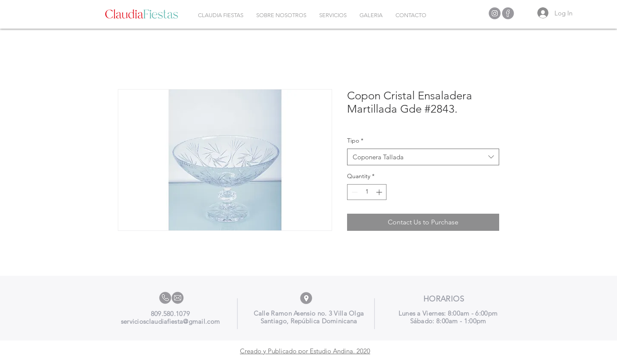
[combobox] (423, 157)
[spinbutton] (367, 192)
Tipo (355, 140)
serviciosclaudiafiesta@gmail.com (171, 321)
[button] (333, 15)
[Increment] (380, 192)
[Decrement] (354, 192)
